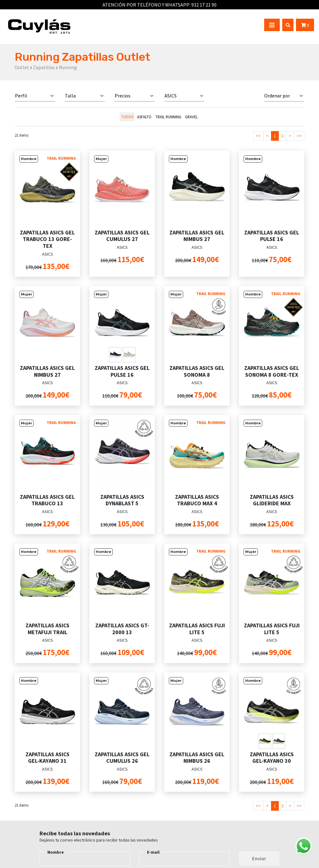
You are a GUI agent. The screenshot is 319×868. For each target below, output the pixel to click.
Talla (70, 96)
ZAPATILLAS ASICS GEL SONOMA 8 (197, 371)
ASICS (171, 96)
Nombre (56, 852)
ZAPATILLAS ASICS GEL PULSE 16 (272, 236)
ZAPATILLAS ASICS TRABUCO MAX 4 (197, 500)
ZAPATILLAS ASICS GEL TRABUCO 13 (47, 500)
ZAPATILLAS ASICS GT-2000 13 (122, 629)
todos (127, 117)
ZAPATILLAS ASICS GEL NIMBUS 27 (197, 236)
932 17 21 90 (204, 5)
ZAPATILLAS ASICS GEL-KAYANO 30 (272, 758)
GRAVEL (191, 117)
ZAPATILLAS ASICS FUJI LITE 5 (197, 629)
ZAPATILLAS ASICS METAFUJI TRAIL (48, 629)
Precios (123, 96)
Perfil (21, 96)
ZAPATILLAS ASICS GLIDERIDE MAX (272, 500)
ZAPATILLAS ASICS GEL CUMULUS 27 (122, 236)
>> (299, 136)
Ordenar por (277, 96)
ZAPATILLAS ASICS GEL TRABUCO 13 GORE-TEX (47, 239)
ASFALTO (144, 117)
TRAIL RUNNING (168, 117)
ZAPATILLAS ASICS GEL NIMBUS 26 (197, 758)
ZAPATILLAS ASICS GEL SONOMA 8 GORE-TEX (272, 371)
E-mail (153, 852)
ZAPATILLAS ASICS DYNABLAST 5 (122, 500)
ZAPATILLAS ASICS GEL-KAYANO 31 (48, 758)
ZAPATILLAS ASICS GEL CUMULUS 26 (122, 758)
